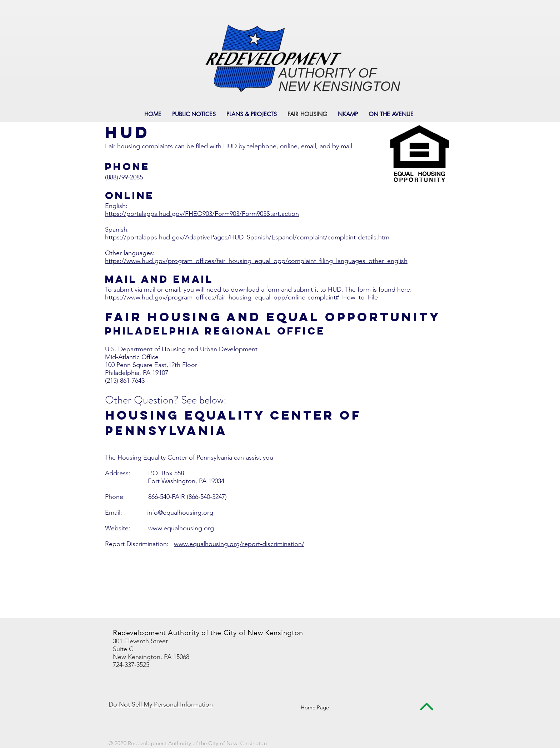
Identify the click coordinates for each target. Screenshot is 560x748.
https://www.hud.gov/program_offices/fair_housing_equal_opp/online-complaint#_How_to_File (241, 297)
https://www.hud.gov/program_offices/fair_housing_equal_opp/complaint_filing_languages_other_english (256, 261)
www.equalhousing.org (181, 528)
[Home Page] (315, 707)
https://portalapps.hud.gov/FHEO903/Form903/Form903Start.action (202, 214)
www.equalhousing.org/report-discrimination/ (239, 544)
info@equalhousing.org (180, 512)
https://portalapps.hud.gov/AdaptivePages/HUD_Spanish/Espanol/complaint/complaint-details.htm (247, 237)
